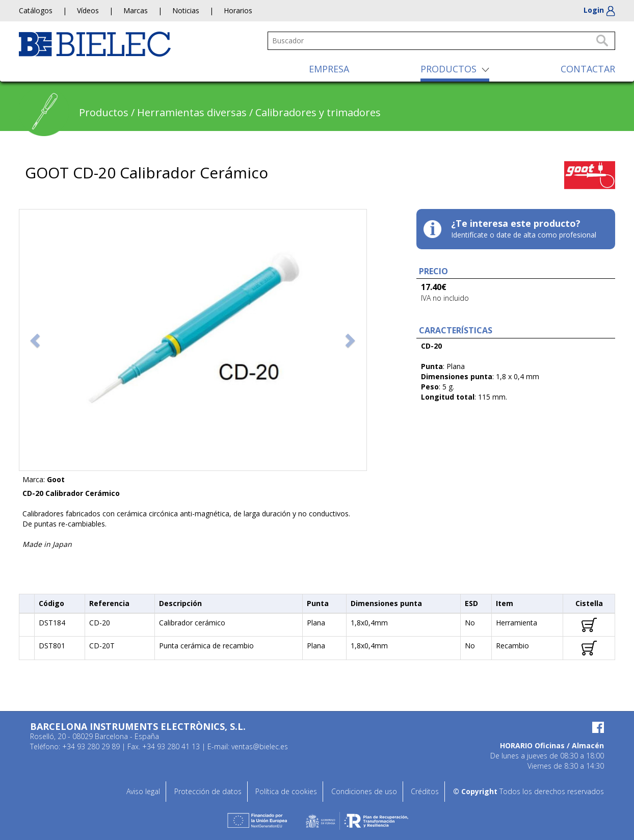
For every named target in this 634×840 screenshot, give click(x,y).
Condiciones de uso (364, 791)
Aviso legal (143, 791)
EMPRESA (329, 69)
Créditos (425, 791)
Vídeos (88, 10)
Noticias (186, 10)
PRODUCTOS (448, 69)
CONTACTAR (588, 69)
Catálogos (36, 10)
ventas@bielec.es (260, 746)
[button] (36, 340)
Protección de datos (208, 791)
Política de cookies (286, 791)
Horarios (238, 10)
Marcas (136, 10)
